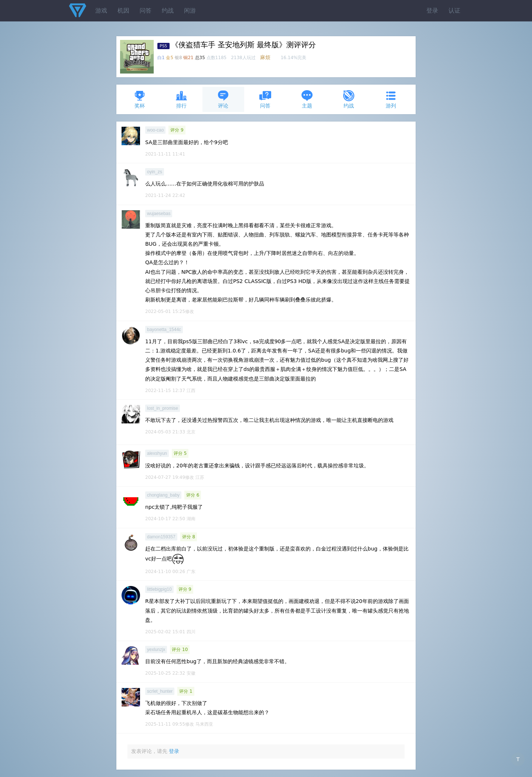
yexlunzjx (156, 650)
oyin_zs (155, 172)
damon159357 (161, 537)
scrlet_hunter (160, 691)
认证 (454, 11)
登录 (432, 11)
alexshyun (157, 453)
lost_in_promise (163, 408)
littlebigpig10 (159, 589)
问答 (146, 11)
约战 (168, 11)
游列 (391, 99)
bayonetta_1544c (164, 330)
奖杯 (140, 99)
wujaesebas (159, 214)
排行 (181, 99)
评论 (223, 99)
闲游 (190, 11)
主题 (307, 99)
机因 (123, 11)
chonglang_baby (163, 495)
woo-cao (155, 130)
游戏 (101, 11)
